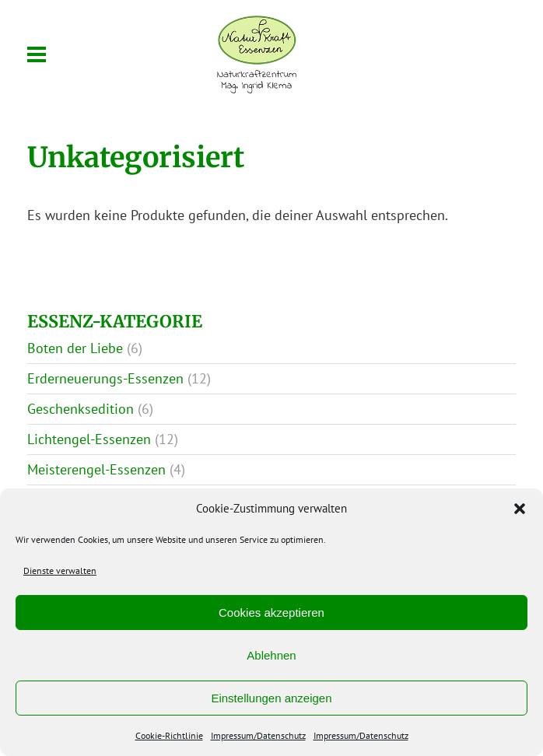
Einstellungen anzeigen (271, 698)
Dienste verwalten (60, 570)
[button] (520, 509)
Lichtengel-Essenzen (89, 439)
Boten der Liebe (75, 348)
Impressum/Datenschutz (258, 735)
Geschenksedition (81, 409)
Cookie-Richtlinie (169, 735)
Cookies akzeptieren (271, 612)
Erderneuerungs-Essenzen (105, 378)
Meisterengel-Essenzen (96, 469)
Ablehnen (271, 655)
